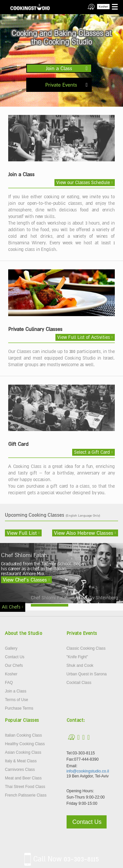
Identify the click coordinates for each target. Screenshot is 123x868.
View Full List (22, 533)
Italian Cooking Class (23, 735)
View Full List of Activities (84, 337)
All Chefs (11, 607)
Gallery (11, 648)
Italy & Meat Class (21, 761)
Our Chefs (14, 665)
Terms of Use (17, 700)
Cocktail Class (79, 683)
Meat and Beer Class (23, 778)
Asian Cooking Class (23, 752)
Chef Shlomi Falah (50, 598)
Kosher (103, 7)
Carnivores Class (20, 770)
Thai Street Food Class (25, 787)
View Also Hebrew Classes (84, 533)
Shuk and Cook (80, 665)
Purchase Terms (19, 708)
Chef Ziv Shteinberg (98, 598)
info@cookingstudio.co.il (88, 771)
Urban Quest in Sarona (87, 674)
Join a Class (59, 68)
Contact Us (15, 657)
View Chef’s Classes (25, 580)
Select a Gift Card (92, 452)
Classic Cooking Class (86, 648)
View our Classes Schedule (83, 182)
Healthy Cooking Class (25, 744)
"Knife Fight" (77, 657)
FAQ (9, 683)
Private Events (61, 85)
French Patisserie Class (26, 795)
